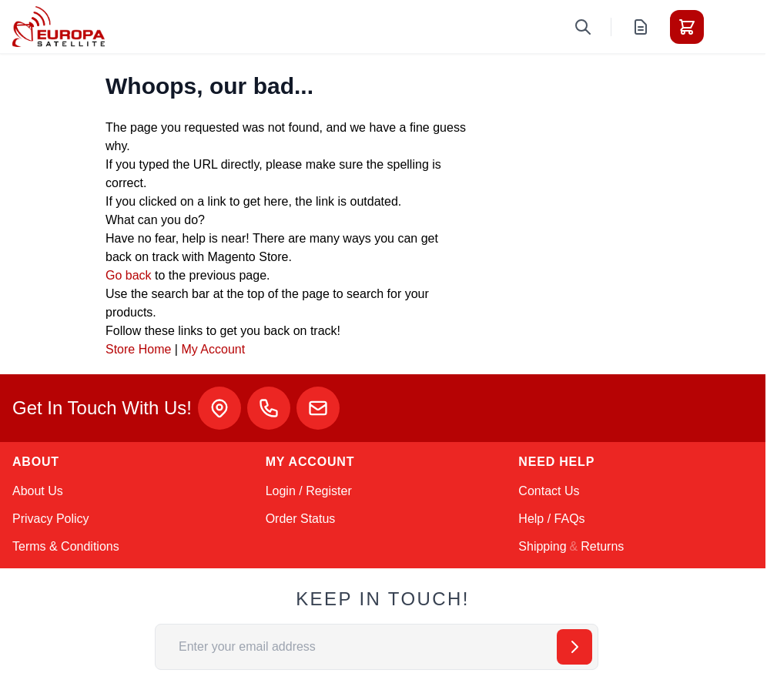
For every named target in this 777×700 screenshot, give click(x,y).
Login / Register (309, 491)
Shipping (542, 546)
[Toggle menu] (730, 27)
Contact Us (549, 491)
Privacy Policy (51, 519)
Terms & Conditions (66, 546)
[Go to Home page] (59, 27)
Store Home (138, 349)
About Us (38, 491)
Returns (602, 546)
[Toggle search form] (583, 27)
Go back (129, 275)
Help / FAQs (551, 519)
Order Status (301, 519)
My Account (213, 349)
